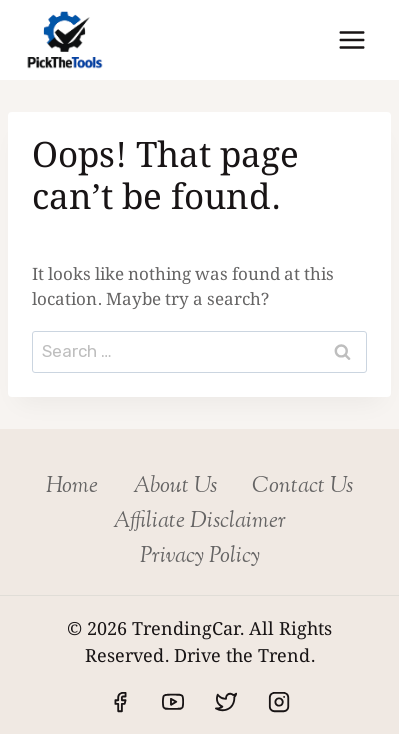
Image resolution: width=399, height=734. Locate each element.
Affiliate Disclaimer (199, 522)
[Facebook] (120, 702)
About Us (175, 487)
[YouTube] (173, 702)
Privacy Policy (200, 557)
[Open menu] (351, 39)
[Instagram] (279, 702)
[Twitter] (226, 702)
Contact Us (302, 487)
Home (72, 487)
